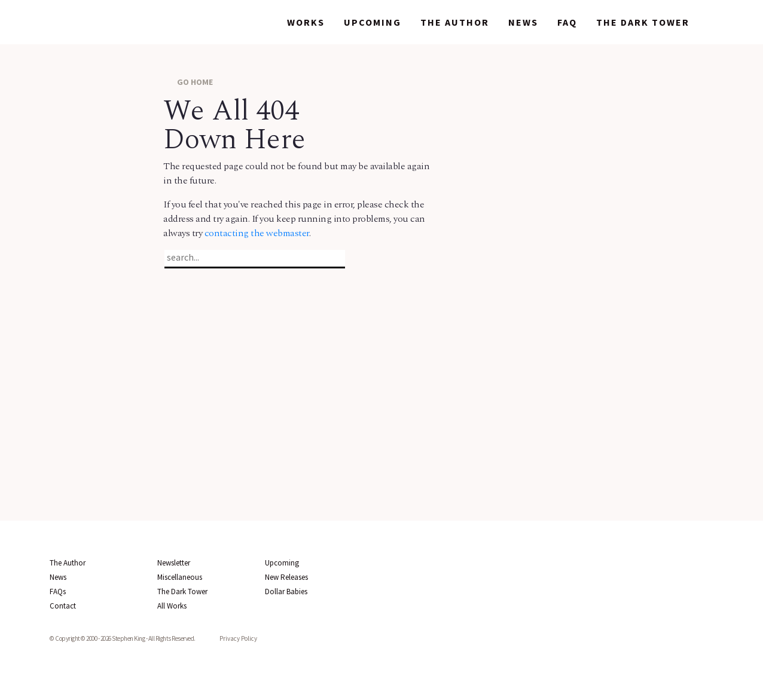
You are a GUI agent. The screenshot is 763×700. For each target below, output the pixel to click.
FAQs (58, 592)
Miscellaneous (180, 577)
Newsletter (174, 563)
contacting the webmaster (257, 233)
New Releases (286, 577)
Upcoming (373, 22)
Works (306, 22)
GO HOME (188, 82)
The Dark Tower (643, 22)
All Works (172, 606)
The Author (455, 22)
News (523, 22)
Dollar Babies (286, 592)
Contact (63, 606)
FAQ (567, 22)
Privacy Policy (238, 638)
